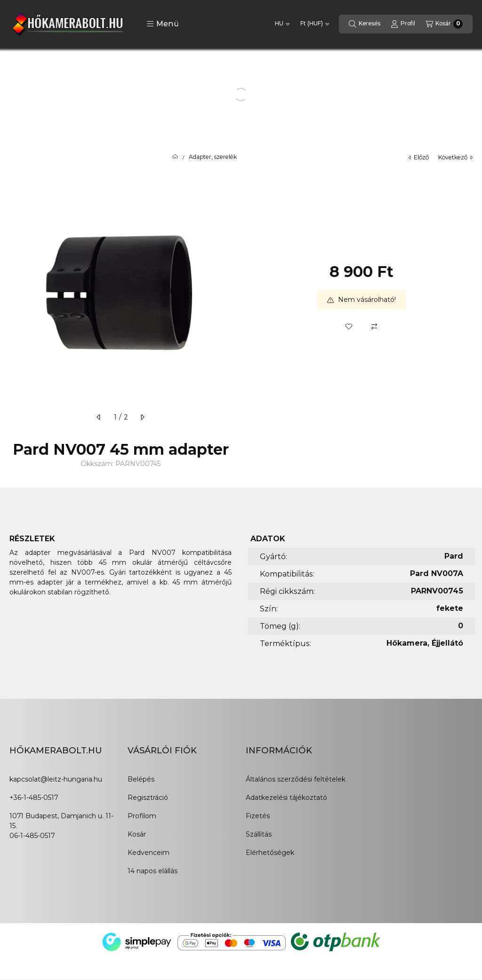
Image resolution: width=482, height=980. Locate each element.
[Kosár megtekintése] (444, 24)
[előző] (99, 417)
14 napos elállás (153, 871)
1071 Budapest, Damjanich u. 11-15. (61, 821)
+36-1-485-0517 (34, 798)
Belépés (141, 779)
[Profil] (403, 24)
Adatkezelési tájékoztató (286, 798)
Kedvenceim (149, 853)
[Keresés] (365, 24)
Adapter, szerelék (213, 157)
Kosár (137, 834)
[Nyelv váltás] (282, 24)
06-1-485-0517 (32, 836)
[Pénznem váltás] (315, 24)
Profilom (142, 816)
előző (419, 157)
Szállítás (259, 834)
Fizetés (258, 816)
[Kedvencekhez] (349, 326)
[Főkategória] (175, 157)
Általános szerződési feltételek (296, 779)
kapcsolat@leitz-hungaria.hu (56, 779)
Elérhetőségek (270, 853)
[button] (163, 24)
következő (455, 157)
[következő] (142, 417)
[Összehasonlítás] (374, 326)
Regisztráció (148, 798)
